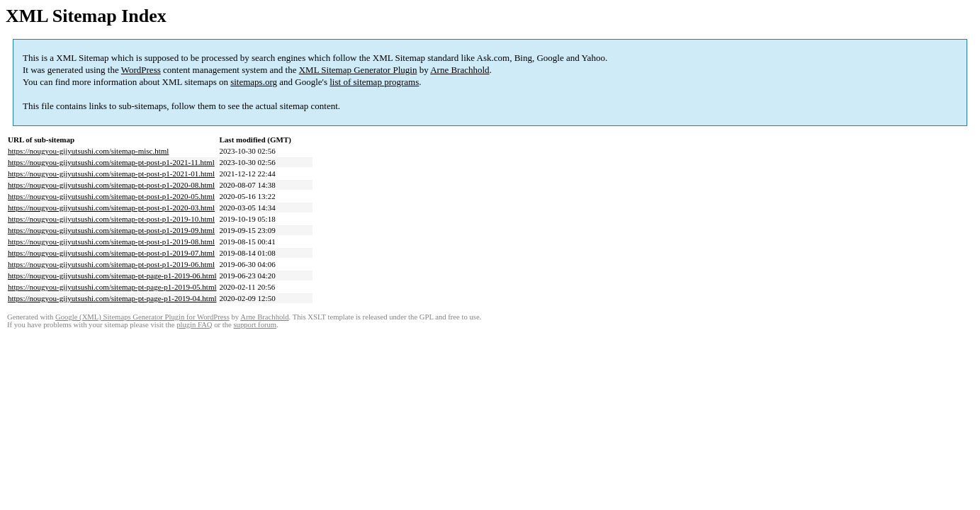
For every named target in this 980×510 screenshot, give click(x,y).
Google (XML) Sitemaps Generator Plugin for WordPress (142, 317)
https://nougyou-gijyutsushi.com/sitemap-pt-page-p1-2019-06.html (112, 276)
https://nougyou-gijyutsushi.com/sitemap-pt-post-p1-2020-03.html (111, 208)
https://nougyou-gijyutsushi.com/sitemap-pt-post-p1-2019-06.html (111, 264)
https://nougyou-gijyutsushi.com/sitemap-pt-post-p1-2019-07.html (111, 253)
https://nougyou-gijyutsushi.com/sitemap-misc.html (88, 151)
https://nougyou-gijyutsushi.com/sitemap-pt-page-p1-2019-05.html (112, 287)
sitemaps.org (254, 82)
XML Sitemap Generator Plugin (358, 70)
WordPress (141, 70)
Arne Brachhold (460, 70)
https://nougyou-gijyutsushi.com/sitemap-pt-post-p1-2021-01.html (111, 174)
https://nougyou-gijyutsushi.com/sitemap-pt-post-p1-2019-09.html (111, 230)
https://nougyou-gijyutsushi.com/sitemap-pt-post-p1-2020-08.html (111, 185)
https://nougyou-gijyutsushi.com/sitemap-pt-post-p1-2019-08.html (111, 242)
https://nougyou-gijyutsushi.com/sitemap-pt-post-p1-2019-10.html (111, 219)
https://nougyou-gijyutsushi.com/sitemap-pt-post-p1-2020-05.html (111, 196)
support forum (255, 325)
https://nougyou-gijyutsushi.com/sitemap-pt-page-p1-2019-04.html (112, 298)
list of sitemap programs (374, 82)
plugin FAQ (194, 325)
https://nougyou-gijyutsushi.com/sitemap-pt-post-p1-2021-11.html (111, 162)
